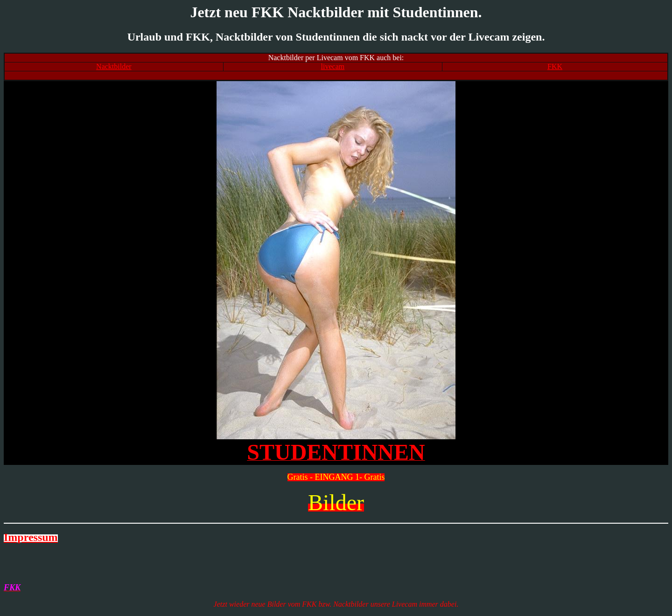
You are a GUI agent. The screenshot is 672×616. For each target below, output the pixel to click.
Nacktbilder (114, 66)
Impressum (31, 537)
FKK (555, 66)
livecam (333, 66)
